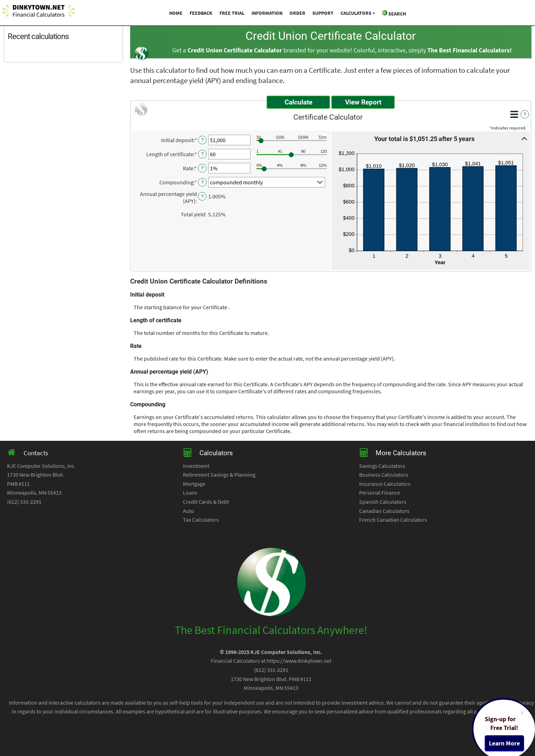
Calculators (356, 13)
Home (176, 13)
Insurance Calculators (385, 484)
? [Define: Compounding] (202, 182)
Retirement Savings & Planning (219, 475)
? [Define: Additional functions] (525, 114)
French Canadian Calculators (393, 520)
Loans (190, 493)
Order (297, 13)
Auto (189, 511)
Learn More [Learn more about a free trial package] (504, 743)
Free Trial (232, 13)
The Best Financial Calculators (469, 50)
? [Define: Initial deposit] (202, 140)
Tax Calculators (201, 520)
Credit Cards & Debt (206, 502)
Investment (196, 466)
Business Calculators (384, 475)
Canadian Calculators (384, 511)
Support (323, 13)
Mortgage (194, 484)
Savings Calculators (382, 466)
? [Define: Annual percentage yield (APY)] (202, 196)
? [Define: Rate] (202, 168)
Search (394, 14)
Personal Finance (380, 493)
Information (267, 13)
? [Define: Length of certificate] (202, 154)
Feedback (201, 13)
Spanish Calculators (383, 502)
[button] (431, 139)
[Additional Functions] (514, 114)
